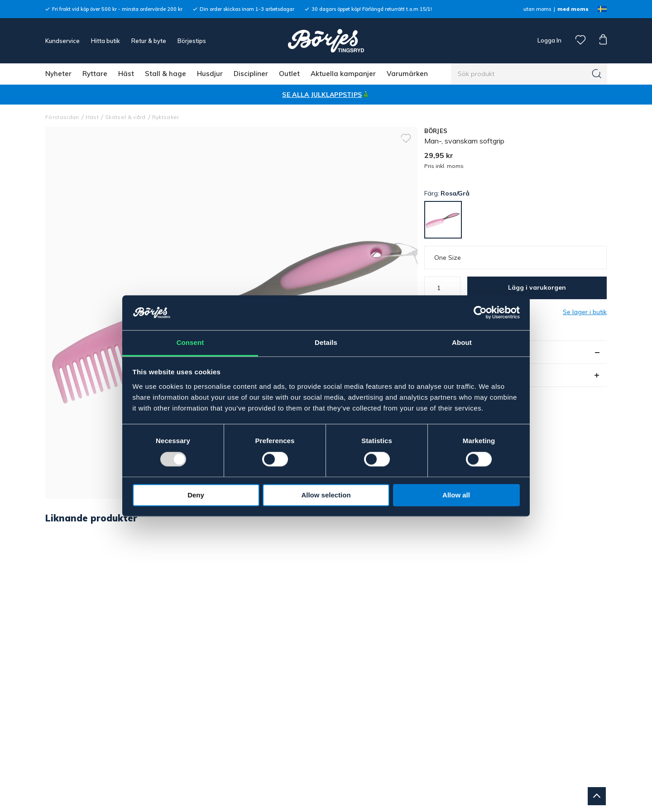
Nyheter (58, 74)
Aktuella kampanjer (343, 74)
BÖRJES (436, 131)
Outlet (289, 74)
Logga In (549, 40)
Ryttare (95, 74)
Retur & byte (149, 41)
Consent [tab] (190, 342)
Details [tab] (326, 342)
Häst (126, 74)
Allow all (456, 495)
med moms (573, 9)
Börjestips (192, 41)
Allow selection (326, 495)
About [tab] (462, 342)
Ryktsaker (166, 117)
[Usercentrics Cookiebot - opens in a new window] (480, 313)
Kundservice (62, 41)
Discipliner (251, 74)
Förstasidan (62, 117)
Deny (196, 495)
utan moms (537, 9)
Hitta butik (105, 41)
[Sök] (597, 74)
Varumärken (407, 74)
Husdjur (210, 74)
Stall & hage (165, 74)
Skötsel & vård (125, 117)
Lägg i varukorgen (537, 287)
